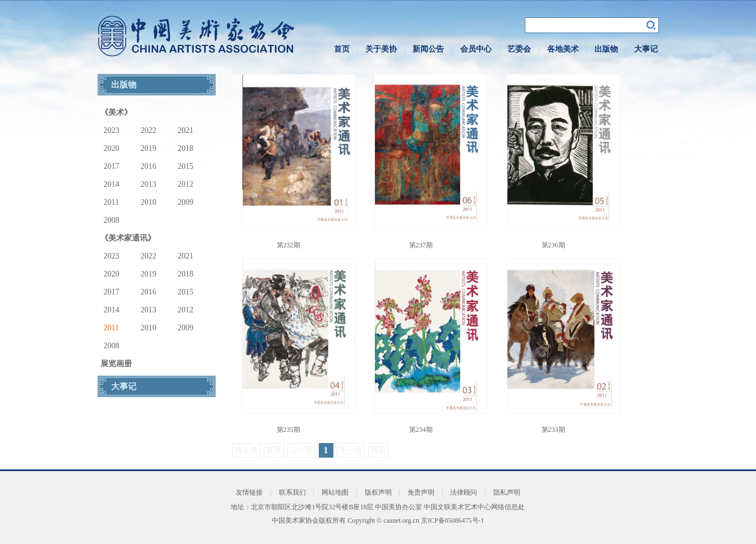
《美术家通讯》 (128, 238)
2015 (186, 166)
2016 (149, 166)
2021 (186, 130)
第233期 (553, 430)
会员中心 (476, 49)
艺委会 (519, 49)
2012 (186, 184)
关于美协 (381, 49)
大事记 (646, 49)
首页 (342, 49)
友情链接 (249, 492)
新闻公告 (428, 49)
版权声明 (378, 492)
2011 (111, 202)
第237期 (421, 245)
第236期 (553, 245)
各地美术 (563, 49)
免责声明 (421, 492)
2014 (112, 184)
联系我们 (292, 492)
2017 (112, 166)
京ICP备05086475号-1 (453, 520)
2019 (149, 148)
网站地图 (335, 492)
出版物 (606, 49)
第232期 (288, 245)
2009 (186, 202)
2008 (112, 220)
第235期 (288, 430)
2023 (112, 130)
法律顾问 (464, 492)
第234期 (421, 430)
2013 (149, 184)
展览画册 (116, 364)
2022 (149, 130)
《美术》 (116, 112)
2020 (112, 148)
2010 (149, 202)
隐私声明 (507, 492)
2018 (186, 148)
